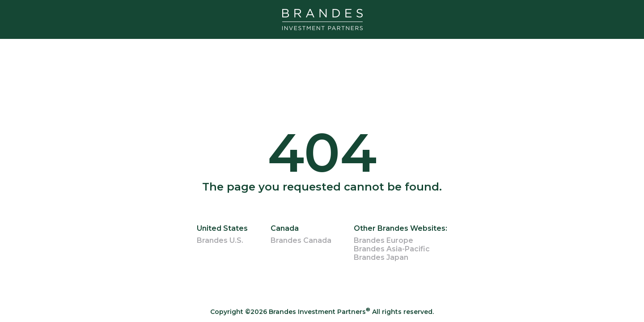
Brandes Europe (383, 240)
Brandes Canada (301, 240)
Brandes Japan (381, 257)
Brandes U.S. (220, 240)
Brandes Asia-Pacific (392, 249)
